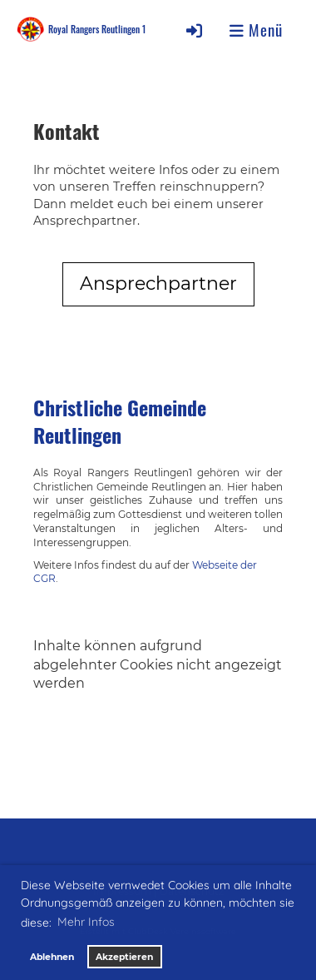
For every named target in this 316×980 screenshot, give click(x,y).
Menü (256, 30)
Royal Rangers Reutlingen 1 (97, 29)
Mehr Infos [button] (86, 922)
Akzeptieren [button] (124, 957)
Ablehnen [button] (52, 957)
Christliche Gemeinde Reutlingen (120, 421)
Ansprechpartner (158, 284)
